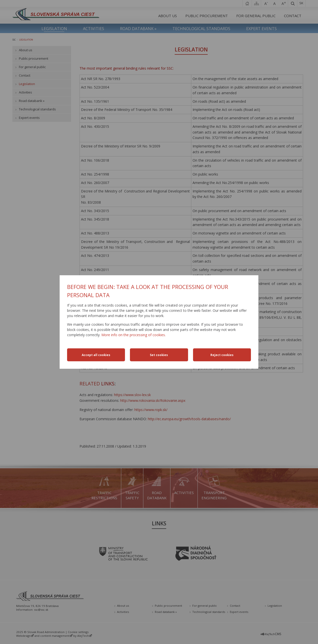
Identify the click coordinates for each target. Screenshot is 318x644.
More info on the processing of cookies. (134, 335)
